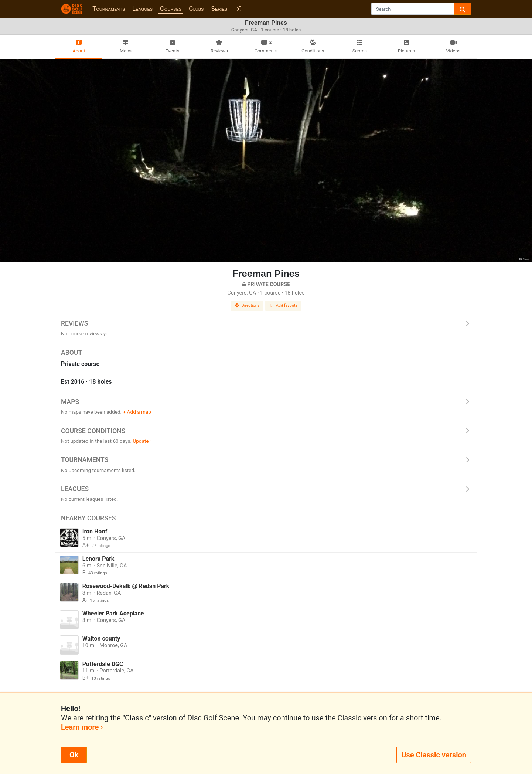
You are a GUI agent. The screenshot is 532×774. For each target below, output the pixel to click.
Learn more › (82, 727)
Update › (142, 441)
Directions (247, 305)
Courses (171, 9)
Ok (74, 755)
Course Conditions (266, 431)
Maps (266, 402)
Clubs (196, 9)
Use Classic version (434, 755)
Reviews (266, 323)
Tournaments (109, 9)
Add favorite (283, 305)
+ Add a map (137, 412)
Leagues (142, 9)
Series (219, 9)
